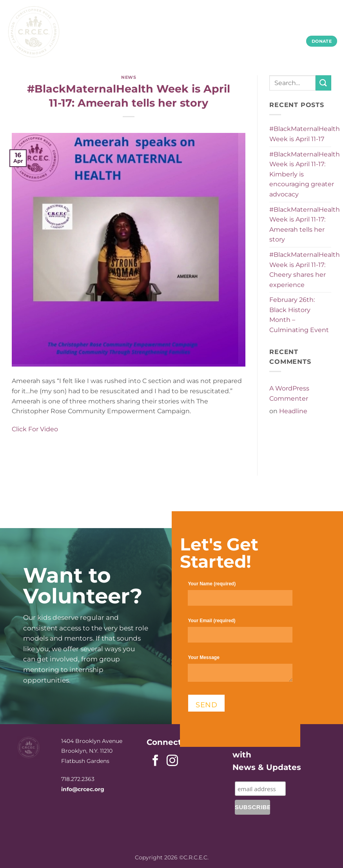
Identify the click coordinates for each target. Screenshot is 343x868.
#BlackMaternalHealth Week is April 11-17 (305, 134)
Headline (293, 411)
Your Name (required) (240, 597)
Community (268, 26)
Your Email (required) (240, 634)
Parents (180, 26)
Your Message (240, 672)
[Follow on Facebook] (155, 761)
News (129, 77)
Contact (317, 26)
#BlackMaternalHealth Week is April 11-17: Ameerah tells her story (305, 225)
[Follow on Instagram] (172, 761)
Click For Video (35, 429)
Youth (220, 26)
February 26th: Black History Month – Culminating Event (299, 315)
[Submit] (323, 83)
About (139, 26)
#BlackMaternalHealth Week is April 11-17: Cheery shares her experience (305, 270)
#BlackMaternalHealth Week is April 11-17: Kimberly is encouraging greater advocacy (305, 174)
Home (103, 26)
